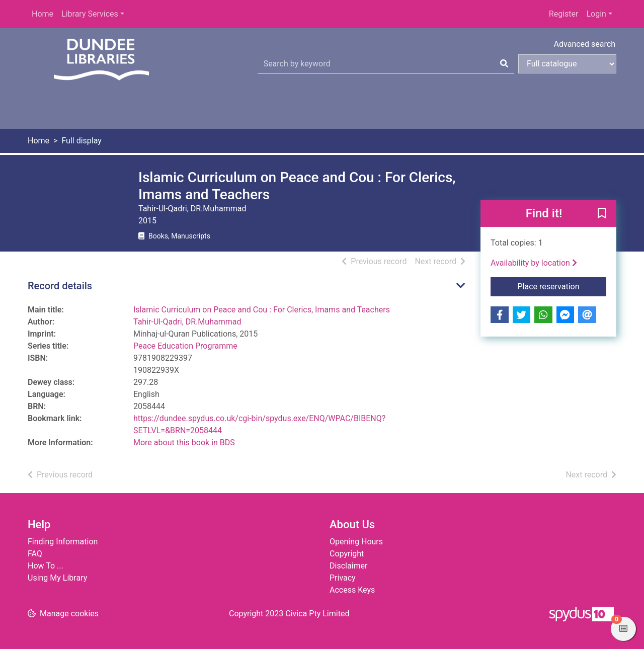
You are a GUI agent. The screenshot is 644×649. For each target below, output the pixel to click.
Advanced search (585, 44)
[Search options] (567, 64)
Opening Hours (356, 542)
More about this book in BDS (184, 442)
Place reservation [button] (562, 286)
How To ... (46, 566)
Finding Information (63, 542)
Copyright (347, 554)
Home (43, 14)
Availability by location (534, 263)
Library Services (90, 14)
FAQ (35, 554)
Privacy (343, 578)
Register (564, 14)
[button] (602, 214)
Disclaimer (348, 566)
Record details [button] (60, 286)
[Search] (504, 64)
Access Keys (352, 590)
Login (596, 14)
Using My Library (57, 578)
